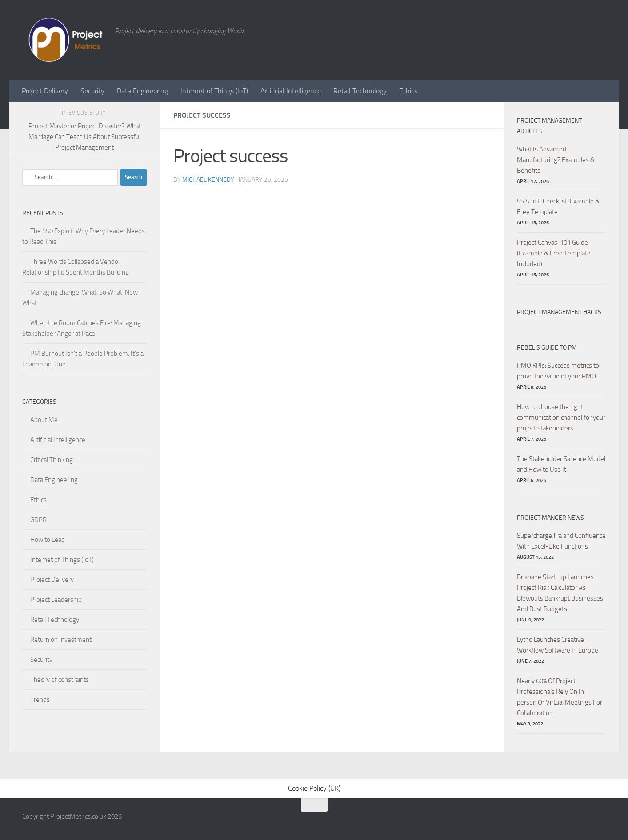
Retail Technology (360, 91)
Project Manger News (550, 518)
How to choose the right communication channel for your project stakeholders (561, 418)
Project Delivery (45, 91)
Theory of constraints (60, 680)
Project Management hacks (559, 312)
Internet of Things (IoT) (214, 91)
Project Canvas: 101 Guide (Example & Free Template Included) (554, 253)
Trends (40, 700)
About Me (44, 420)
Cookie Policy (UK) (314, 788)
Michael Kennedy (208, 180)
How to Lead (48, 540)
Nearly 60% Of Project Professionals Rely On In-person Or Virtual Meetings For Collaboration (560, 697)
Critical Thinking (52, 460)
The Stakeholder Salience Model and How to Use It (561, 464)
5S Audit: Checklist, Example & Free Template (558, 207)
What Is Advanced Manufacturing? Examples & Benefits (556, 160)
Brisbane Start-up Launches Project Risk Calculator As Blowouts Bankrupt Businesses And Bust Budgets (560, 593)
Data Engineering (142, 91)
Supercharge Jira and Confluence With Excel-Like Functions (561, 541)
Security (92, 91)
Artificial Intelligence (291, 91)
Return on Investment (61, 640)
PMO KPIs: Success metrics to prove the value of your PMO (558, 371)
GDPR (38, 520)
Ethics (408, 91)
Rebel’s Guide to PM (547, 348)
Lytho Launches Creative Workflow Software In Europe (558, 645)
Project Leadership (56, 600)
